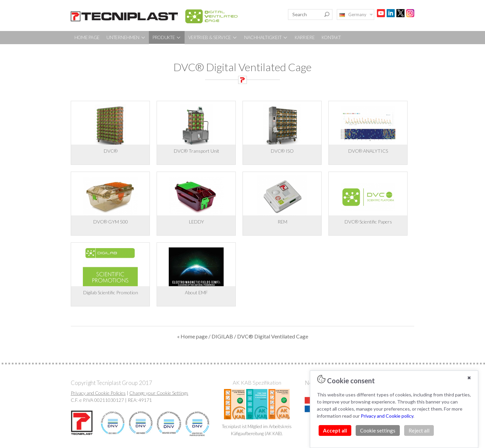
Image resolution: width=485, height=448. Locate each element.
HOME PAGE (87, 37)
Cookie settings (378, 430)
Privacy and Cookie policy (387, 416)
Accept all (335, 430)
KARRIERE (305, 37)
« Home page (192, 336)
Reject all (419, 430)
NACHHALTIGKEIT (266, 37)
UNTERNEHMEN (126, 37)
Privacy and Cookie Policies (98, 393)
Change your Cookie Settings (159, 393)
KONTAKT (331, 37)
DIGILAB (222, 336)
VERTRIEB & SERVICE (213, 37)
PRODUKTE (167, 37)
